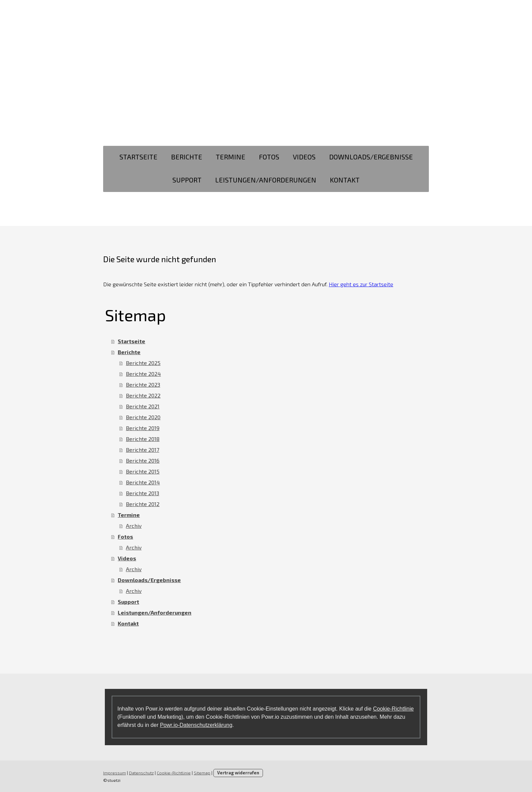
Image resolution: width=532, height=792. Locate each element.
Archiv (134, 526)
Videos (304, 157)
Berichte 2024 (143, 374)
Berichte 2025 (143, 363)
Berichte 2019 (143, 428)
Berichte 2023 (143, 384)
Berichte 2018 (143, 439)
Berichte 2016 (143, 460)
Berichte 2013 (142, 493)
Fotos (269, 157)
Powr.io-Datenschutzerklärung (196, 725)
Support (187, 180)
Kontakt (345, 180)
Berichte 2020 (143, 417)
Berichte (187, 157)
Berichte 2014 (143, 482)
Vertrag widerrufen (238, 773)
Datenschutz (141, 773)
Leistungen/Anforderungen (266, 180)
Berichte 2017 (142, 450)
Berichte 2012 (143, 504)
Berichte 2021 (143, 406)
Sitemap (202, 773)
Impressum (115, 773)
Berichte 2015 (143, 471)
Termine (231, 157)
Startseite (138, 157)
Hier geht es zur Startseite (361, 284)
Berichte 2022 (143, 395)
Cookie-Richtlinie (393, 709)
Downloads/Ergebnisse (371, 157)
